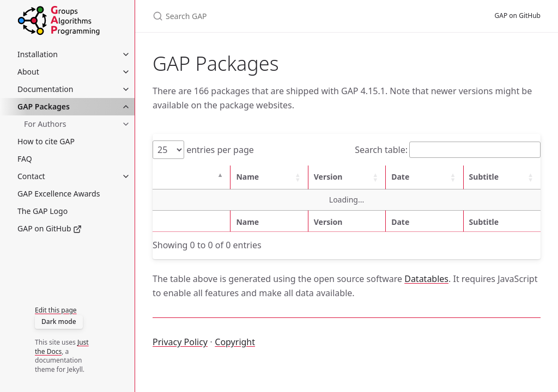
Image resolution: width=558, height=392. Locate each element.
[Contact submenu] (126, 176)
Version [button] (328, 177)
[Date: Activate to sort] (424, 177)
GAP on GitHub (50, 228)
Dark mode (59, 321)
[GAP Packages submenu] (126, 107)
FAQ (25, 159)
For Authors (45, 124)
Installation (38, 54)
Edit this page (56, 310)
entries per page (219, 150)
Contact (31, 176)
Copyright (235, 342)
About (28, 72)
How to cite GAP (46, 141)
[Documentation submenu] (126, 89)
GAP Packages (44, 106)
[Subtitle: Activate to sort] (502, 177)
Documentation (45, 89)
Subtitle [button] (484, 177)
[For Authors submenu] (126, 124)
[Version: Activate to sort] (347, 177)
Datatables (426, 279)
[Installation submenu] (126, 54)
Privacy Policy (180, 342)
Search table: (381, 150)
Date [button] (400, 177)
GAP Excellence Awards (59, 194)
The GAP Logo (43, 211)
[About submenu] (126, 72)
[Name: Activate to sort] (269, 177)
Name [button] (247, 177)
